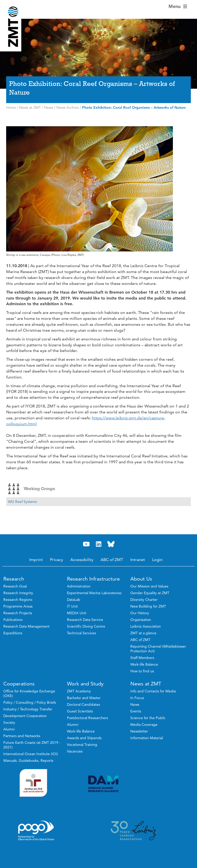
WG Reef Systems (22, 502)
